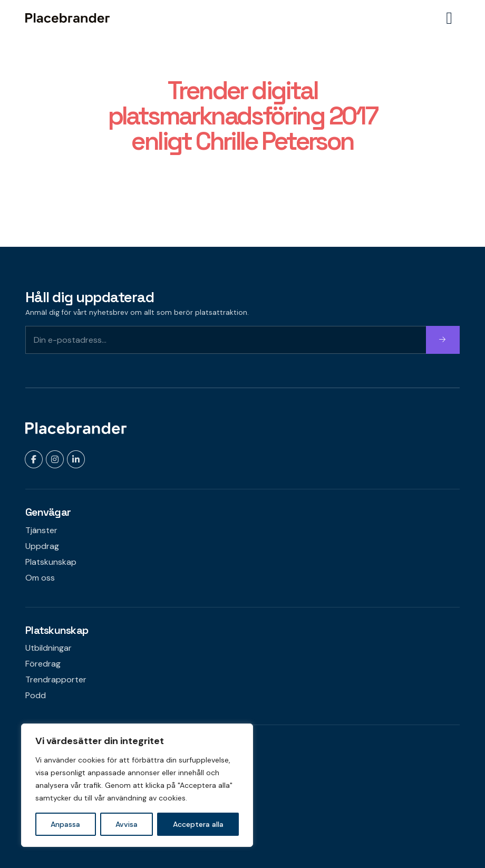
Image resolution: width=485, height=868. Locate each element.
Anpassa (65, 824)
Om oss (40, 578)
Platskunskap (51, 562)
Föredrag (43, 664)
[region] (137, 785)
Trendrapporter (56, 679)
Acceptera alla (198, 824)
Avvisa (127, 824)
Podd (36, 695)
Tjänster (41, 530)
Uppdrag (42, 546)
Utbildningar (48, 648)
